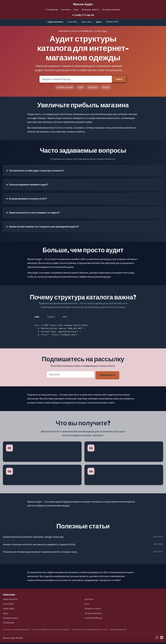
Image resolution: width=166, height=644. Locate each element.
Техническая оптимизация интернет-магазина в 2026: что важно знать (40, 553)
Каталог (106, 87)
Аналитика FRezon (94, 619)
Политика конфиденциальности (17, 631)
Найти (119, 79)
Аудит (81, 87)
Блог (76, 10)
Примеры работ (112, 22)
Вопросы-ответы (90, 10)
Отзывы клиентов (111, 10)
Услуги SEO (72, 22)
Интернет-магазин (65, 87)
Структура (93, 87)
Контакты (66, 10)
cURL (37, 317)
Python (51, 317)
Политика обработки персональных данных (51, 631)
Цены (99, 22)
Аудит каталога (55, 22)
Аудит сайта (87, 22)
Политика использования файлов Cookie (90, 631)
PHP (65, 317)
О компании (52, 10)
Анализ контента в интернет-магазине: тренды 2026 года (33, 538)
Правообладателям (118, 631)
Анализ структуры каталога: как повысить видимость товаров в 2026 (39, 546)
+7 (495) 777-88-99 (83, 15)
